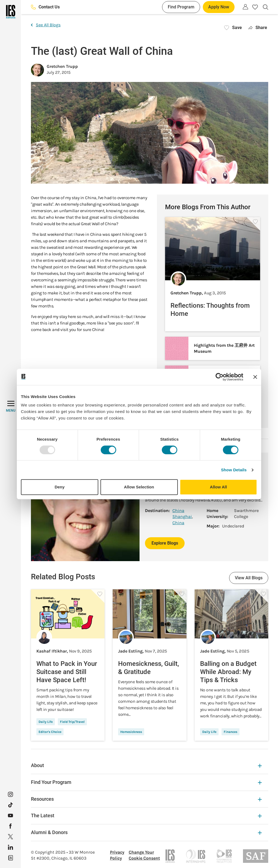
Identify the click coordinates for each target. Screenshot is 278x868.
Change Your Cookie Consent (144, 855)
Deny (60, 487)
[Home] (10, 12)
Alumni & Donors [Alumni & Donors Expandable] (146, 832)
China (178, 511)
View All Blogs (249, 578)
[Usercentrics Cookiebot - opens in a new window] (219, 377)
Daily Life (46, 722)
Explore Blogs (165, 543)
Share (258, 28)
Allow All (218, 487)
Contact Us (45, 7)
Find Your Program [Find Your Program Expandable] (146, 782)
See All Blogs (46, 25)
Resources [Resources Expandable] (146, 799)
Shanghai (182, 516)
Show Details (234, 470)
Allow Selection (139, 487)
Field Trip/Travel (72, 722)
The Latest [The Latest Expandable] (146, 815)
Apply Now (219, 7)
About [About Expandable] (146, 765)
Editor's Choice (50, 732)
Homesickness (131, 732)
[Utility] (245, 7)
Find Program (181, 7)
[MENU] (11, 406)
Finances (230, 732)
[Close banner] (255, 377)
